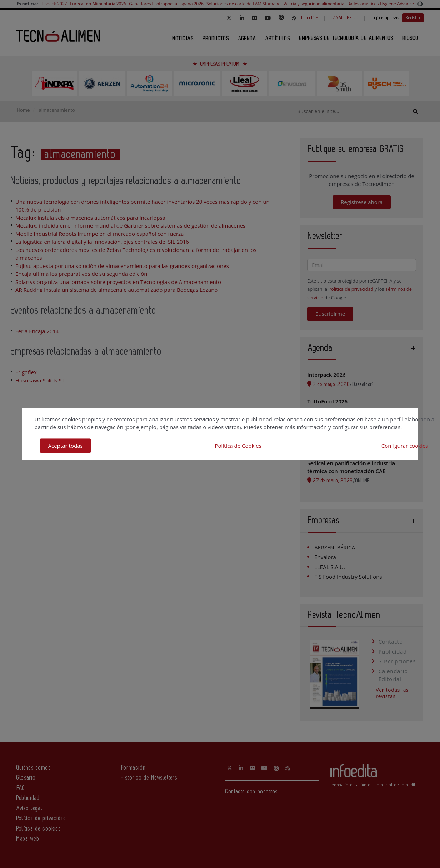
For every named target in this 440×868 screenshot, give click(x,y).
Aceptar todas (66, 446)
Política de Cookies (238, 446)
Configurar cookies (405, 446)
